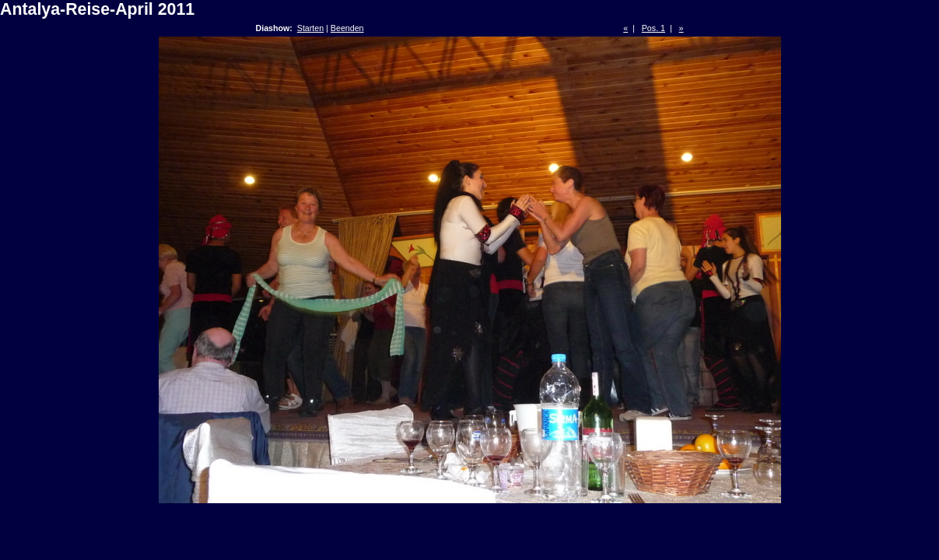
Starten (310, 28)
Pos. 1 (653, 28)
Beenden (347, 28)
